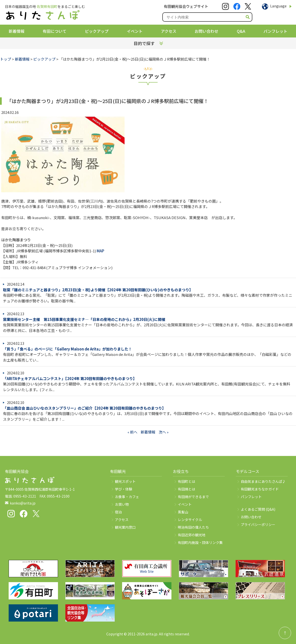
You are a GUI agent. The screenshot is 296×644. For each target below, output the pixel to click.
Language (278, 6)
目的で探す (144, 43)
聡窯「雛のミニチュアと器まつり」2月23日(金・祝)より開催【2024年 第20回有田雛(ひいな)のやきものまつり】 (98, 290)
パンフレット (275, 31)
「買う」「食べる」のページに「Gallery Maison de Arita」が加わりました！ (67, 349)
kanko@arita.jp (23, 503)
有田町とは (186, 481)
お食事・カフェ (127, 497)
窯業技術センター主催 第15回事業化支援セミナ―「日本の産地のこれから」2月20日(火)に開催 (84, 319)
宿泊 (118, 512)
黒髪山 (183, 512)
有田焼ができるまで (193, 497)
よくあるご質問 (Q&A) (258, 509)
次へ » (164, 432)
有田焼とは (186, 489)
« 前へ (132, 432)
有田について (55, 31)
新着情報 (17, 31)
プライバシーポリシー (258, 524)
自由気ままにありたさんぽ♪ (263, 481)
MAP (100, 251)
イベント (135, 31)
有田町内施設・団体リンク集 (200, 542)
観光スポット (125, 481)
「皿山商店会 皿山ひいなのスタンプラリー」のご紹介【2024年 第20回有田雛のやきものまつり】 (84, 408)
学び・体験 (124, 489)
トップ (6, 59)
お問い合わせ (206, 31)
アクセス (169, 31)
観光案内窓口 (125, 527)
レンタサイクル (190, 520)
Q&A (241, 31)
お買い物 (122, 504)
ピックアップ (97, 31)
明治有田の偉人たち (193, 527)
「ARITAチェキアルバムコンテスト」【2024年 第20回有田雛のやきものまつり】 (70, 378)
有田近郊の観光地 (192, 535)
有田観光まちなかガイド (260, 489)
